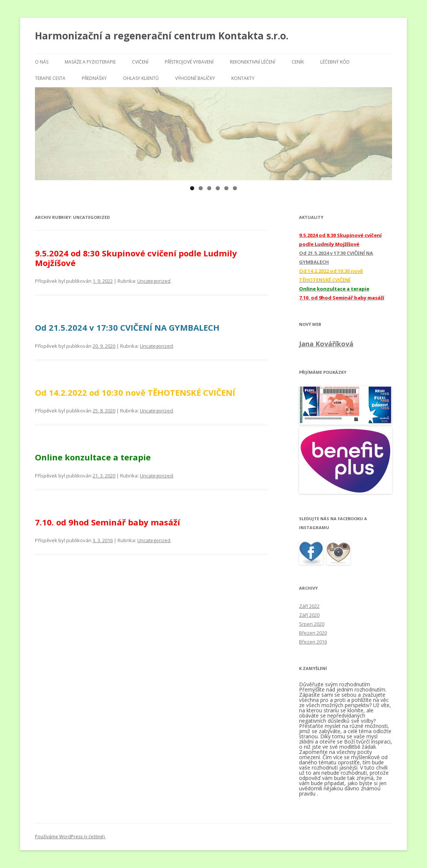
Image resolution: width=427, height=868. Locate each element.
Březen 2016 (313, 642)
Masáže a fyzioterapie (90, 62)
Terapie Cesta (50, 78)
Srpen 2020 (312, 624)
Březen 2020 (313, 633)
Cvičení (140, 62)
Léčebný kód (335, 62)
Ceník (298, 62)
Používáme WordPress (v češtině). (70, 837)
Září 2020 (309, 615)
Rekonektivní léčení (253, 62)
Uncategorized (154, 281)
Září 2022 (309, 606)
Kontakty (243, 78)
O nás (42, 62)
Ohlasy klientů (141, 78)
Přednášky (94, 78)
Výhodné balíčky (195, 78)
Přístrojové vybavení (189, 62)
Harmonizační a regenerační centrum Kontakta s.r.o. (162, 36)
